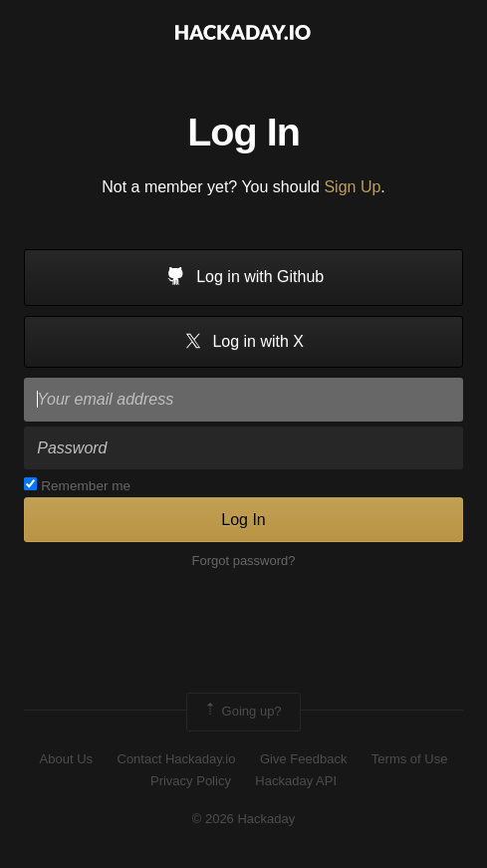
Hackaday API (296, 781)
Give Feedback (303, 759)
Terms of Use (410, 759)
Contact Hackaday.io (177, 759)
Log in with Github (244, 278)
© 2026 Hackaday (244, 819)
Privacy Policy (191, 781)
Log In (243, 520)
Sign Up (352, 187)
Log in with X (243, 342)
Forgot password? (243, 561)
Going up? (242, 712)
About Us (66, 759)
